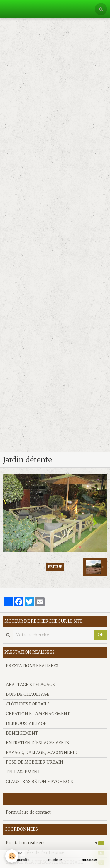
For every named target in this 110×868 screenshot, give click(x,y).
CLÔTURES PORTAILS (28, 704)
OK (101, 635)
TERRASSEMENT (23, 772)
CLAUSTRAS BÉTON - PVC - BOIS (39, 782)
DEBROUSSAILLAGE (26, 724)
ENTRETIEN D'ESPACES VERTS (37, 743)
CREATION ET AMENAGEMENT (38, 714)
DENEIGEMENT (22, 733)
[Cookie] (12, 856)
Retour (55, 567)
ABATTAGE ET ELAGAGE (30, 685)
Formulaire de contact (28, 812)
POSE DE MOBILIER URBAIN (35, 762)
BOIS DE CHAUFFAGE (28, 695)
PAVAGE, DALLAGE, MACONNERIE (41, 753)
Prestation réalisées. (55, 843)
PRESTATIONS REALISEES (32, 666)
